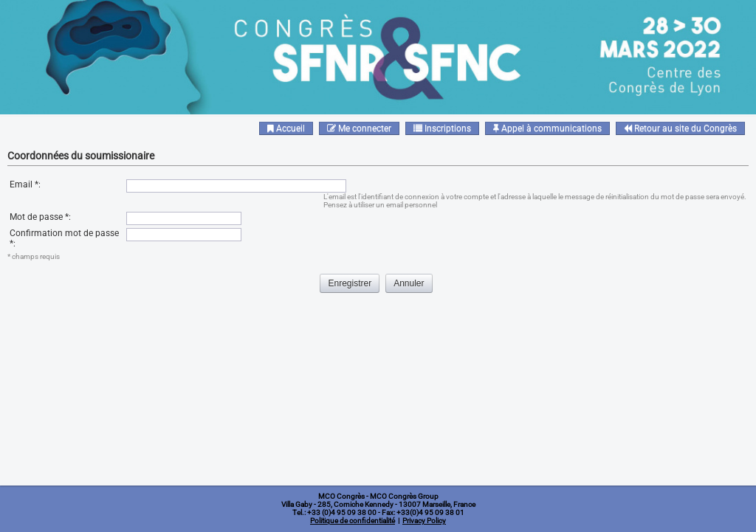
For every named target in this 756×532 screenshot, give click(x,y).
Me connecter (359, 128)
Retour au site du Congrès (680, 128)
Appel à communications (547, 128)
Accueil (286, 128)
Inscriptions (442, 128)
